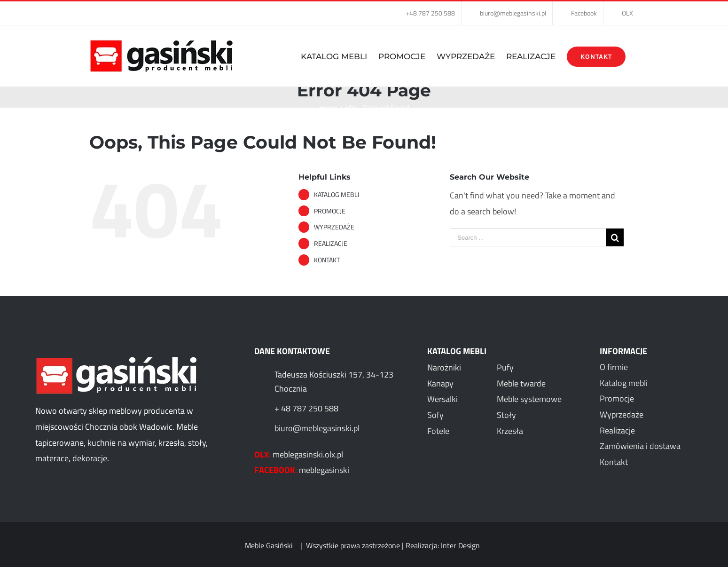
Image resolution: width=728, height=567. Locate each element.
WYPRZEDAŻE (334, 227)
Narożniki (444, 367)
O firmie (614, 367)
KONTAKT (327, 260)
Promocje (617, 398)
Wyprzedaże (622, 414)
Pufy (505, 367)
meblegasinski (324, 470)
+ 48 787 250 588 (306, 408)
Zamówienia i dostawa (640, 446)
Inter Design (460, 545)
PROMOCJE (330, 211)
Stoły (506, 415)
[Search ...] (528, 237)
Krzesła (510, 431)
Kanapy (440, 383)
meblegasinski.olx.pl (308, 454)
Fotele (438, 431)
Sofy (435, 415)
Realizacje (617, 430)
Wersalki (442, 399)
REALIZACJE (331, 243)
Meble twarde (521, 383)
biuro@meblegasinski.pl (317, 428)
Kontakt (614, 462)
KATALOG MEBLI (337, 194)
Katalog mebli (624, 383)
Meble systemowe (529, 399)
